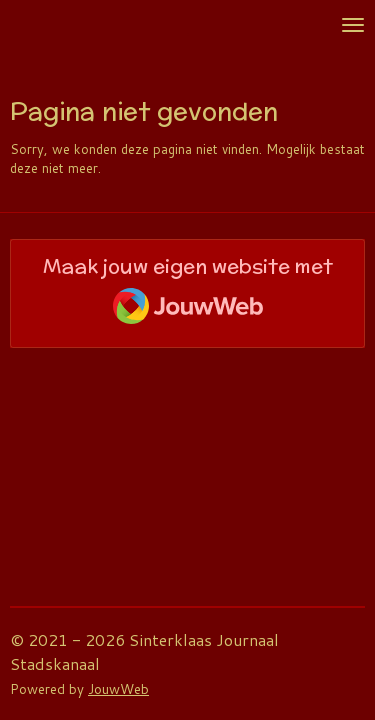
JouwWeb (118, 688)
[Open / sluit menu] (353, 25)
